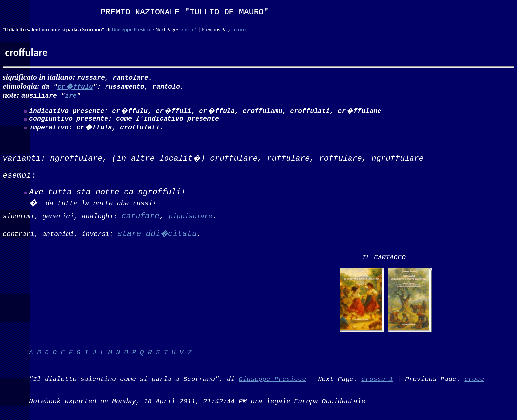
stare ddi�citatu (157, 237)
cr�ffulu (75, 86)
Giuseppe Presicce (132, 29)
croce (240, 29)
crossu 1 (188, 29)
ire (71, 95)
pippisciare (191, 219)
